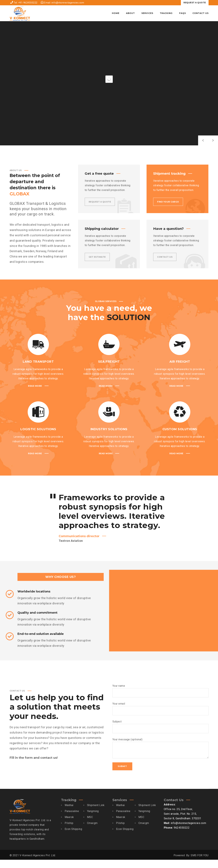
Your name (160, 699)
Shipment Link (96, 813)
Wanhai (69, 813)
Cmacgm (92, 831)
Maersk (69, 825)
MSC (90, 825)
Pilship (69, 831)
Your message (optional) (160, 756)
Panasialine (72, 819)
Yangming (93, 819)
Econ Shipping (73, 837)
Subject (160, 735)
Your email (160, 717)
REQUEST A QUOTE (195, 3)
